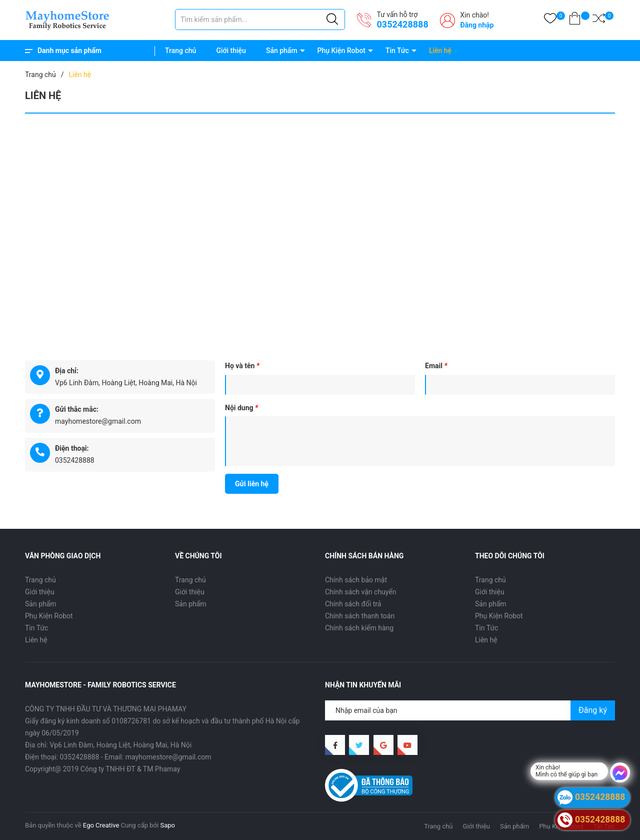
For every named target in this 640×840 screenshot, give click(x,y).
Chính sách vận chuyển (361, 592)
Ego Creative (101, 825)
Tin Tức (397, 51)
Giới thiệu (231, 51)
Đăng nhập (477, 25)
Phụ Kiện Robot (341, 51)
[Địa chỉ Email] (470, 710)
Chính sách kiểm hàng (359, 628)
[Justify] (332, 20)
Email (436, 366)
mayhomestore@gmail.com (98, 421)
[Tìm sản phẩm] (260, 20)
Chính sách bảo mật (356, 580)
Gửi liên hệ (252, 484)
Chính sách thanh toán (360, 616)
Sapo (167, 825)
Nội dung (241, 408)
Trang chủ (180, 51)
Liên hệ (440, 51)
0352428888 (402, 24)
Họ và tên (242, 366)
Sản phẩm (282, 51)
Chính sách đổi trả (353, 604)
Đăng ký (593, 710)
